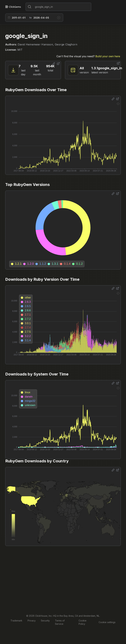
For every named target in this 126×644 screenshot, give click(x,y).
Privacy (32, 621)
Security (45, 621)
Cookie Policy (83, 622)
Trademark (16, 621)
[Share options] (54, 64)
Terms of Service (60, 622)
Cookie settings (107, 622)
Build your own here (108, 56)
